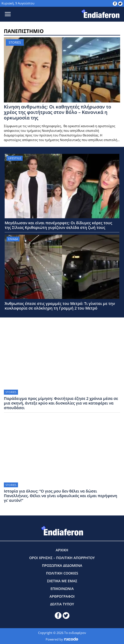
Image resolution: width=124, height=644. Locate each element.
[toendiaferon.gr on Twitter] (120, 3)
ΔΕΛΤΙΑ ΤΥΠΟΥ (62, 604)
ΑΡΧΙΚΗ (62, 550)
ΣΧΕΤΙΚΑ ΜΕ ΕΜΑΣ (62, 581)
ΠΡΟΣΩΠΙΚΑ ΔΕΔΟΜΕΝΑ (62, 565)
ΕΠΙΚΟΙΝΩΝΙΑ (62, 589)
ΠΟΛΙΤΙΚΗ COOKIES (62, 573)
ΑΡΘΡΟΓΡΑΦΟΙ (62, 596)
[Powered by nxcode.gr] (71, 639)
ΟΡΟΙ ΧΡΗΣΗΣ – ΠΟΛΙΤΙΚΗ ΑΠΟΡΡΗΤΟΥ (62, 558)
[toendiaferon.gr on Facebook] (115, 3)
